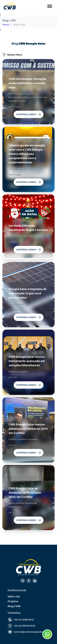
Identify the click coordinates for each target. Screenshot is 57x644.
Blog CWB (14, 606)
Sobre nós (14, 596)
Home (6, 25)
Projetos (13, 601)
